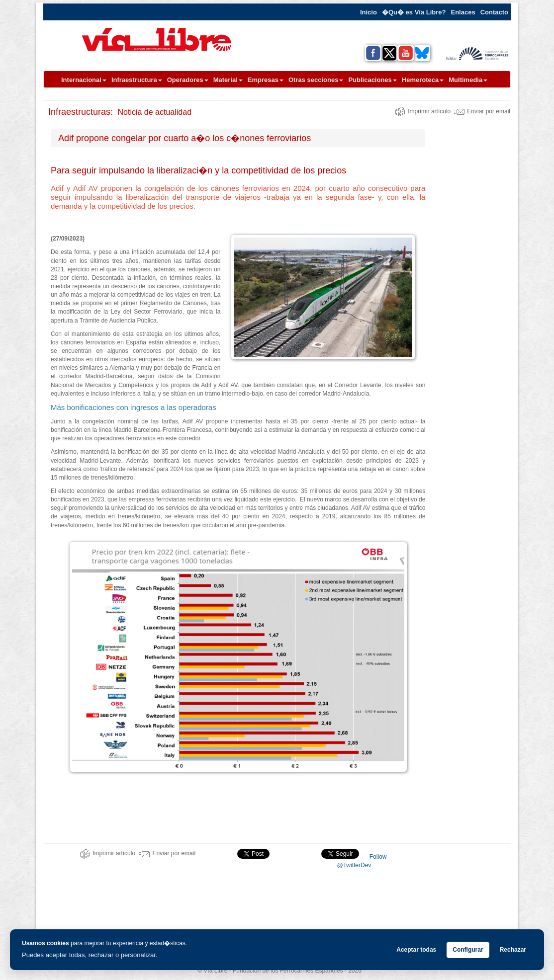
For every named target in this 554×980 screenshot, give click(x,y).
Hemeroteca (423, 80)
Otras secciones (316, 80)
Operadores (188, 80)
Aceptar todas (416, 950)
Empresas (266, 80)
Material (228, 80)
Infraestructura (137, 80)
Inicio (369, 12)
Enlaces (463, 12)
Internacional (84, 80)
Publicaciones (372, 80)
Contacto (494, 12)
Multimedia (468, 80)
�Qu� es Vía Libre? (414, 12)
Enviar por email (482, 111)
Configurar (468, 950)
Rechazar (513, 950)
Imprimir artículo (423, 111)
